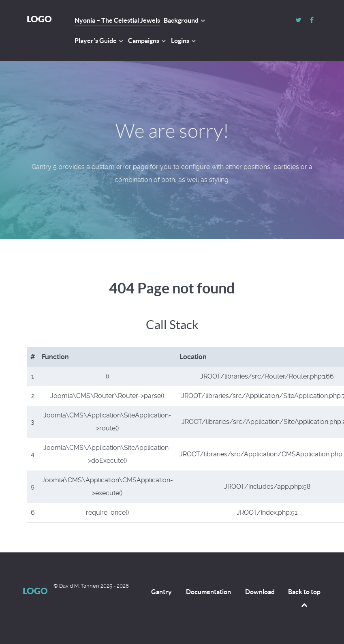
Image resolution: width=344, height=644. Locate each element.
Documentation (208, 592)
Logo (39, 19)
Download (260, 592)
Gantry (161, 592)
